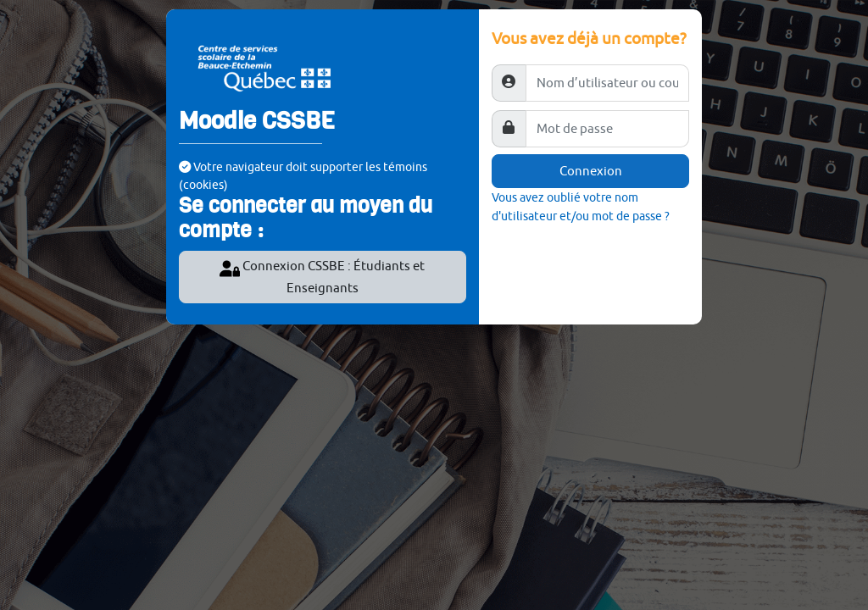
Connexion (591, 171)
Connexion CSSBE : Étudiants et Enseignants (322, 277)
